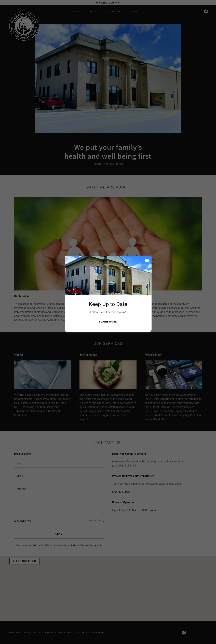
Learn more (108, 322)
